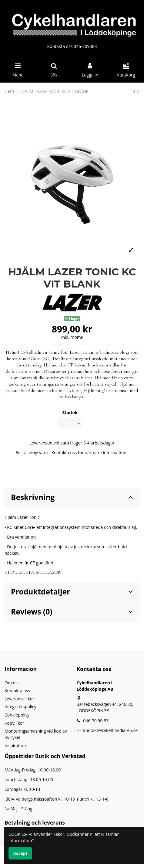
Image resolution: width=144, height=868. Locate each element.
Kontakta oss (17, 691)
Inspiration (15, 745)
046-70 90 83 (96, 721)
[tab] (72, 498)
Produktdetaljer (72, 592)
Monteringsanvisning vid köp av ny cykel (36, 734)
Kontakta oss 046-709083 (72, 46)
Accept (20, 853)
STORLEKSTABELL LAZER (33, 572)
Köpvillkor (14, 723)
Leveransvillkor (19, 699)
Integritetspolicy (20, 707)
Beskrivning (72, 497)
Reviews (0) (72, 612)
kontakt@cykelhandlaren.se (110, 730)
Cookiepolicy (17, 715)
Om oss (12, 683)
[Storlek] (70, 423)
